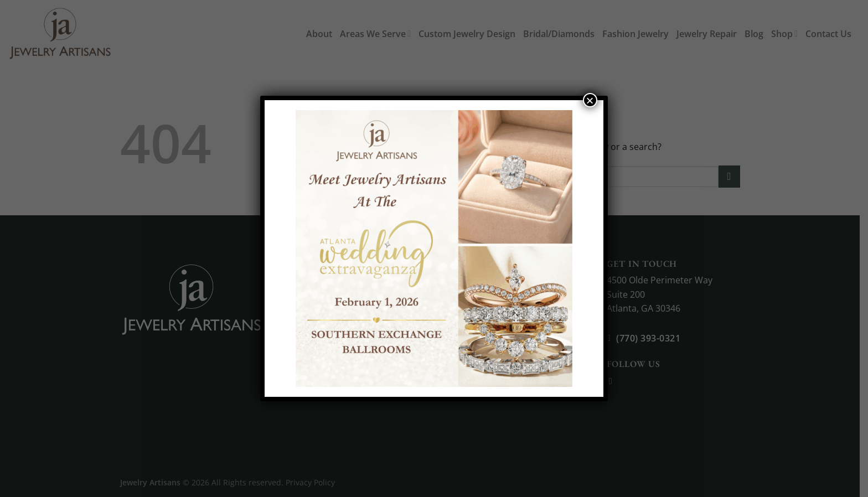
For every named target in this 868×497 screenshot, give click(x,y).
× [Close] (590, 100)
